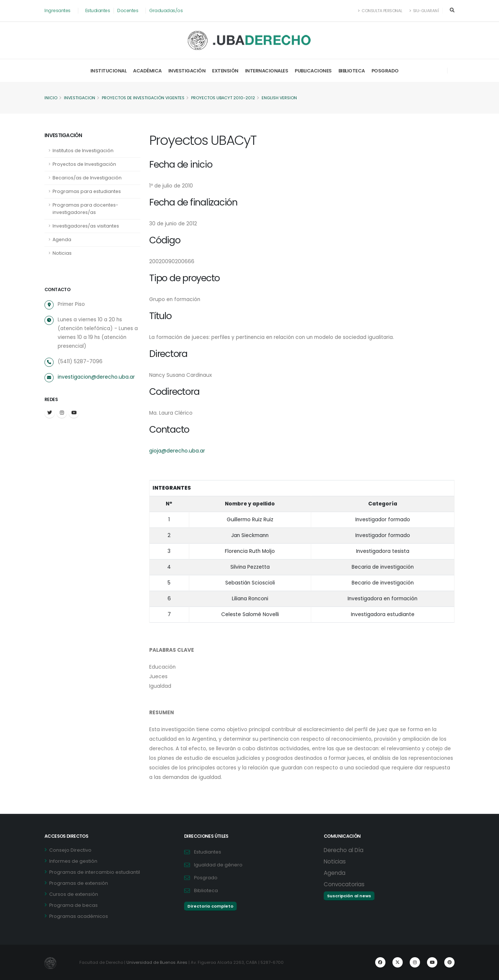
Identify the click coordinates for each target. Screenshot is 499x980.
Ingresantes (58, 10)
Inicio (51, 98)
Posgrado (385, 71)
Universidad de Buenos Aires (158, 962)
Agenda (62, 239)
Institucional (109, 71)
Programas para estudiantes (87, 191)
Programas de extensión (79, 883)
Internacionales (267, 71)
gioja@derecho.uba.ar (177, 451)
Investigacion (80, 98)
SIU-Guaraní (424, 11)
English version (282, 98)
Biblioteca (352, 71)
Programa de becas (73, 905)
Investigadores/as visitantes (86, 226)
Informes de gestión (73, 861)
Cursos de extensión (74, 894)
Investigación (187, 71)
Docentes (129, 10)
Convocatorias (344, 884)
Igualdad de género (218, 865)
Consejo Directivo (70, 850)
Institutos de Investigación (83, 151)
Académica (147, 71)
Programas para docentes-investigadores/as (86, 209)
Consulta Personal (380, 11)
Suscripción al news (349, 896)
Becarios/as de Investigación (88, 178)
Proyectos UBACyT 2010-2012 (225, 98)
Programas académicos (79, 916)
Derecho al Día (344, 850)
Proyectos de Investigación (85, 164)
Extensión (225, 71)
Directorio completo (210, 906)
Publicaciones (313, 71)
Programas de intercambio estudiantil (95, 872)
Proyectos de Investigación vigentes (145, 98)
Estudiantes (99, 10)
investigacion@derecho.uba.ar (96, 377)
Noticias (62, 253)
